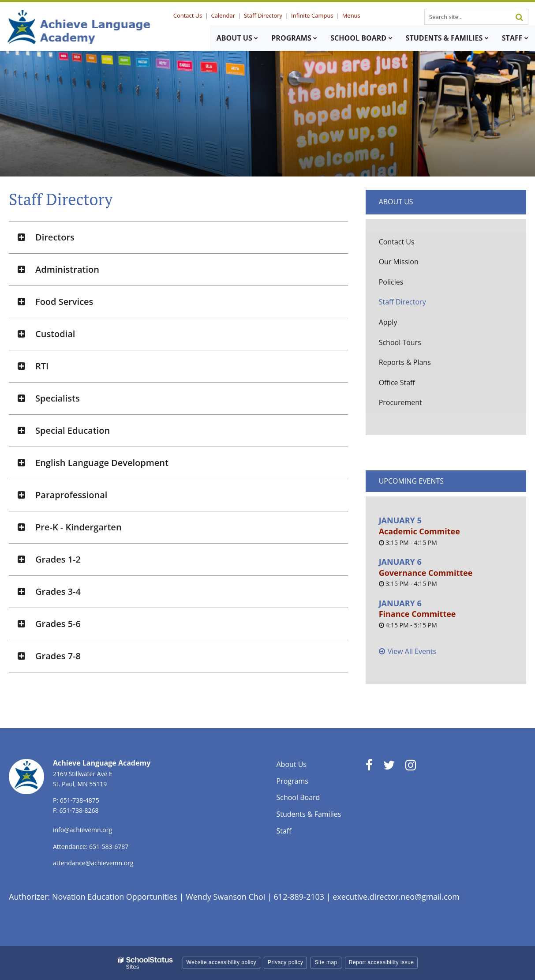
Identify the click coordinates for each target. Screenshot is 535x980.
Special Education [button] (73, 430)
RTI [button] (42, 366)
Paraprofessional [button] (71, 495)
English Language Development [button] (102, 463)
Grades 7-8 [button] (58, 656)
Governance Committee (426, 573)
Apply (388, 322)
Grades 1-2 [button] (58, 559)
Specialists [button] (58, 398)
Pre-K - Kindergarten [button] (79, 527)
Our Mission (399, 262)
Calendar (224, 15)
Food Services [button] (64, 302)
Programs (292, 781)
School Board (298, 797)
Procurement (400, 402)
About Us (396, 202)
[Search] (519, 17)
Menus (351, 15)
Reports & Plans (405, 362)
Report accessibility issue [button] (382, 962)
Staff (284, 831)
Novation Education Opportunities (115, 897)
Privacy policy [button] (285, 962)
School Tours (400, 342)
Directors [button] (55, 237)
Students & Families (309, 814)
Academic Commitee (419, 531)
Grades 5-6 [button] (58, 624)
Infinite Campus (313, 15)
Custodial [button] (55, 334)
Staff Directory (264, 15)
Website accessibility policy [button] (222, 962)
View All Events (412, 651)
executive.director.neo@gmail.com (397, 897)
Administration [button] (67, 269)
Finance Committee (417, 614)
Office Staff (397, 383)
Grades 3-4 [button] (58, 591)
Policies (391, 282)
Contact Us (190, 15)
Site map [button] (326, 962)
